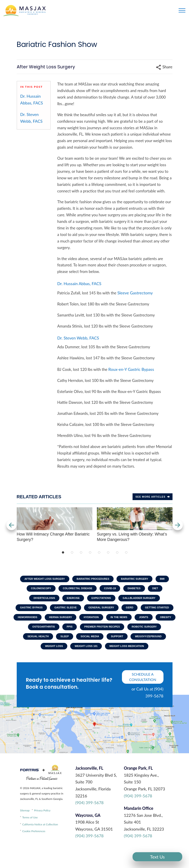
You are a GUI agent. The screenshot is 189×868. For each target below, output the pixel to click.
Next (178, 525)
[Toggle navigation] (182, 10)
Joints (70, 631)
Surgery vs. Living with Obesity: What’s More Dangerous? (135, 525)
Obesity (93, 631)
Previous (11, 525)
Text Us (157, 857)
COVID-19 (111, 589)
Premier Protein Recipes (47, 642)
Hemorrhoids (81, 621)
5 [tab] (99, 552)
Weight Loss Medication (113, 663)
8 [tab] (126, 552)
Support (75, 652)
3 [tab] (81, 552)
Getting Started (45, 621)
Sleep (157, 642)
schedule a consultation (143, 694)
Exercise (72, 600)
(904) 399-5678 (90, 820)
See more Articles (153, 497)
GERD (151, 610)
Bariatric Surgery (137, 579)
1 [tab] (63, 552)
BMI (167, 579)
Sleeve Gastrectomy (135, 293)
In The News (43, 631)
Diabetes (137, 589)
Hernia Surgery (116, 621)
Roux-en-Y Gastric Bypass (131, 369)
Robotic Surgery (91, 642)
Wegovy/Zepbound (108, 652)
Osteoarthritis (124, 631)
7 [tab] (117, 552)
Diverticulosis (41, 600)
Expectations (102, 600)
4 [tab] (90, 552)
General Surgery (121, 610)
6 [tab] (108, 552)
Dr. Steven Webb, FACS (31, 118)
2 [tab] (72, 552)
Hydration (149, 621)
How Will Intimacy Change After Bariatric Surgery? (55, 525)
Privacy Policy (42, 828)
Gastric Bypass (46, 610)
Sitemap (25, 828)
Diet (159, 589)
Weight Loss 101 (70, 663)
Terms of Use (30, 835)
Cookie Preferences (34, 848)
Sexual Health (129, 642)
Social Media (45, 652)
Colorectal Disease (76, 589)
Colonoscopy (37, 589)
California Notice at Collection (40, 841)
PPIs (151, 631)
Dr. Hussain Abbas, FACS (32, 100)
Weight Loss (144, 652)
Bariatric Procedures (93, 579)
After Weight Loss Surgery (41, 579)
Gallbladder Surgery (142, 600)
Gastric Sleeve (83, 610)
